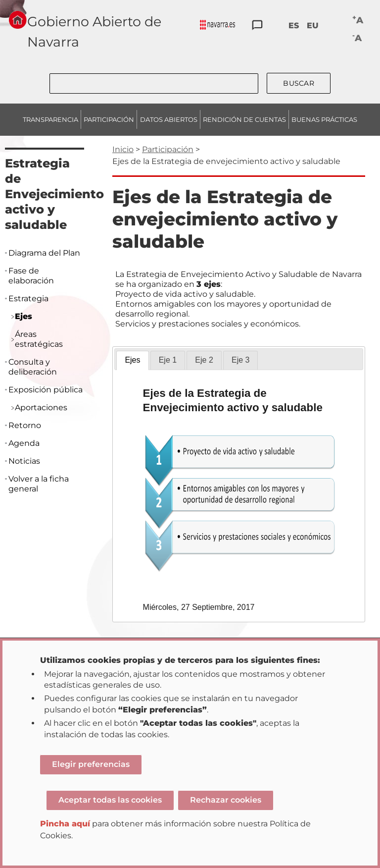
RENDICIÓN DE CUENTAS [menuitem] (244, 119)
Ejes (132, 360)
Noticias (24, 461)
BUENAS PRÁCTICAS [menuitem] (324, 119)
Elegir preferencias (91, 764)
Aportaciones (41, 407)
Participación (168, 149)
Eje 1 (168, 360)
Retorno (25, 425)
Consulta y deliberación (33, 367)
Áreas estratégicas (39, 339)
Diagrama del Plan (44, 253)
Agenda (24, 443)
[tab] (132, 360)
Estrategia (28, 298)
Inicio (123, 149)
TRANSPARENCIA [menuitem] (50, 119)
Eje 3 (240, 360)
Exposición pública (46, 390)
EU (313, 26)
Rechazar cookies (226, 800)
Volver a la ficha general (39, 484)
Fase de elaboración (31, 276)
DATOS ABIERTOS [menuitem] (169, 119)
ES (294, 26)
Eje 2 (204, 360)
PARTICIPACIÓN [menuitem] (109, 119)
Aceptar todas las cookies (110, 800)
